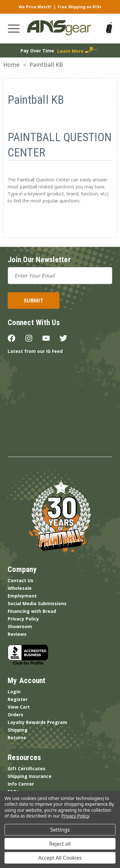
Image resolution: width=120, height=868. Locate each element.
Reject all (60, 844)
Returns (17, 738)
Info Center (21, 784)
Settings (60, 830)
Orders (16, 715)
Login (14, 692)
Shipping (18, 730)
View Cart (19, 707)
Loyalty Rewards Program (37, 722)
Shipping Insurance (30, 776)
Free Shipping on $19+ (80, 7)
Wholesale (20, 588)
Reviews (17, 634)
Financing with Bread (32, 611)
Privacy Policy (23, 619)
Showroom (20, 626)
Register (18, 699)
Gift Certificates (27, 769)
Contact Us (20, 580)
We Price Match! (35, 7)
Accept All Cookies (60, 858)
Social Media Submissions (37, 603)
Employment (22, 596)
